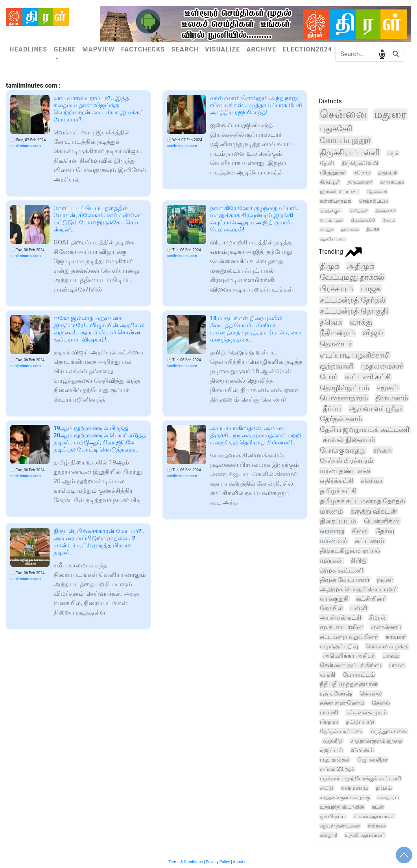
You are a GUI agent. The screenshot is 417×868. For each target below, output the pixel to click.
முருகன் (331, 561)
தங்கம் (384, 788)
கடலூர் (327, 230)
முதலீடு (333, 741)
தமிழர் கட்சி (338, 491)
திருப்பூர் (330, 182)
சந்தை (383, 450)
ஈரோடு (362, 173)
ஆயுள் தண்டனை (340, 826)
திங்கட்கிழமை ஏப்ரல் (350, 551)
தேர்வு (385, 531)
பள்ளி (359, 608)
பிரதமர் (329, 722)
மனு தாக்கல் (335, 760)
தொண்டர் (336, 344)
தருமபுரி (388, 173)
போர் (328, 377)
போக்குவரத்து (343, 450)
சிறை (360, 531)
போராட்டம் (359, 675)
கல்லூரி (328, 835)
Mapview (98, 49)
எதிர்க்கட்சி (337, 481)
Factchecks (143, 49)
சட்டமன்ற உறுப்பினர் (349, 637)
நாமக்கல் (350, 230)
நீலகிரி (373, 230)
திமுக (329, 266)
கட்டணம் (370, 541)
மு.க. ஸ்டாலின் (341, 627)
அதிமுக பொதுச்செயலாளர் (358, 589)
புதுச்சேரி (336, 128)
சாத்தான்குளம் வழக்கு (345, 797)
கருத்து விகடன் (374, 511)
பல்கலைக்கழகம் (366, 713)
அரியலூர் (358, 211)
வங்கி (328, 675)
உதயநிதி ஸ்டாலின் (342, 807)
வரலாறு (332, 531)
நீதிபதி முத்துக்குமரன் (349, 684)
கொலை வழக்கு (387, 646)
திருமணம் (392, 398)
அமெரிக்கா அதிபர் (349, 656)
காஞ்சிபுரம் (392, 182)
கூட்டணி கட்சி (368, 377)
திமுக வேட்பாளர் (345, 580)
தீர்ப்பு (332, 408)
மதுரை (390, 114)
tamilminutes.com (25, 146)
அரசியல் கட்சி (341, 618)
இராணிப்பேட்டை (340, 192)
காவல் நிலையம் (349, 440)
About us (241, 862)
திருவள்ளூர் (360, 182)
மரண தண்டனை (345, 471)
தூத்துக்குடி (331, 211)
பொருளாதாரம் (344, 398)
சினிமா (372, 481)
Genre (65, 49)
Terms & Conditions (185, 862)
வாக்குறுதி (334, 599)
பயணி (329, 713)
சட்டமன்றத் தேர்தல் (353, 300)
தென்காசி (377, 192)
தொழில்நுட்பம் (344, 388)
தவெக (331, 322)
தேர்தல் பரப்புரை (341, 731)
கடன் (378, 807)
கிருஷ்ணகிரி (363, 220)
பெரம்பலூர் (331, 220)
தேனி (327, 163)
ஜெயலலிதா (372, 760)
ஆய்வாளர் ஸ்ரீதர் (376, 408)
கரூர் (393, 153)
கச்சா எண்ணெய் (342, 703)
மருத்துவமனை (388, 731)
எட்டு (327, 788)
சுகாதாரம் (388, 797)
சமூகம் (387, 388)
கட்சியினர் (371, 599)
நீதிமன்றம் (337, 333)
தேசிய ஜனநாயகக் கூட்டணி (365, 429)
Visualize (223, 49)
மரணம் (331, 511)
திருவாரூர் (386, 211)
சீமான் (378, 618)
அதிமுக (360, 266)
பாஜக (371, 289)
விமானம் (362, 750)
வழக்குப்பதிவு (339, 646)
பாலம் (391, 656)
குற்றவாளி (337, 366)
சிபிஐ (359, 561)
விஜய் (373, 333)
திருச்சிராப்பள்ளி (350, 152)
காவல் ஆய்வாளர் (374, 816)
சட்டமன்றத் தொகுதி (354, 311)
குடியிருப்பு (333, 816)
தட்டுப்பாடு (360, 722)
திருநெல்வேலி (360, 163)
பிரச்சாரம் (336, 289)
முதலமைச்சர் (382, 366)
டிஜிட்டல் (331, 750)
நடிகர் (385, 580)
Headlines (28, 49)
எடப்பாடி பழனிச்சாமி (355, 355)
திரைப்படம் (338, 521)
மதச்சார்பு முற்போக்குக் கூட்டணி (361, 778)
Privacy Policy (218, 862)
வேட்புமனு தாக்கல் (352, 277)
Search (185, 49)
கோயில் (331, 608)
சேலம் (389, 220)
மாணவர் (334, 541)
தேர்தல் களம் (341, 419)
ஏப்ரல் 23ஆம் (337, 769)
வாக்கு (361, 322)
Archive (262, 49)
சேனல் (381, 703)
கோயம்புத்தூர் (345, 140)
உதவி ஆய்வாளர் (365, 835)
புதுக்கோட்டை (333, 239)
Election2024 (307, 49)
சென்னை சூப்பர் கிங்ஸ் (351, 665)
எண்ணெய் (386, 627)
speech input (382, 54)
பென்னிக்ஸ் (382, 521)
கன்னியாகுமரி (336, 201)
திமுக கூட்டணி (342, 570)
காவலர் (396, 637)
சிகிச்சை (377, 826)
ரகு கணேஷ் (336, 694)
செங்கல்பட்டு (374, 201)
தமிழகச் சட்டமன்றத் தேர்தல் (363, 501)
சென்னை (343, 114)
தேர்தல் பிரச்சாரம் (347, 461)
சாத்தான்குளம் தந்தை (376, 741)
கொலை (371, 694)
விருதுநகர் (333, 172)
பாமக (397, 665)
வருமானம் (355, 788)
